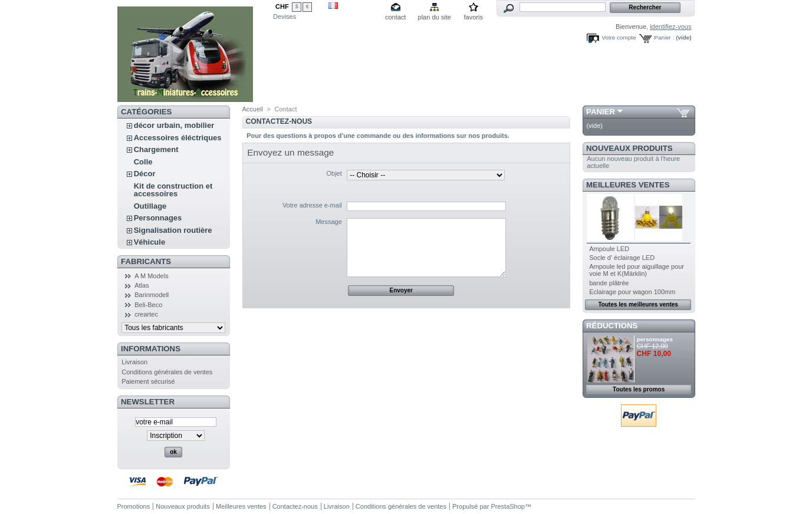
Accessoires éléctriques (178, 138)
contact (395, 17)
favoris (473, 17)
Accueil (253, 109)
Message (329, 222)
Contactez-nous (295, 506)
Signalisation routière (173, 230)
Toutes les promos (639, 389)
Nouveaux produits (629, 148)
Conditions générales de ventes (167, 372)
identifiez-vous (670, 27)
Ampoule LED (609, 249)
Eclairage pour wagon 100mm (632, 292)
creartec (146, 314)
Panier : (664, 37)
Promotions (134, 506)
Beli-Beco (148, 305)
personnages (655, 339)
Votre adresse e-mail (312, 205)
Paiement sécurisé (148, 381)
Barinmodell (152, 295)
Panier (601, 112)
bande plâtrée (609, 283)
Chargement (156, 149)
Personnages (158, 218)
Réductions (612, 326)
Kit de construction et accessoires (173, 190)
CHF (282, 6)
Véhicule (149, 242)
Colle (143, 162)
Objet (334, 173)
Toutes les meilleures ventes (638, 304)
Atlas (142, 285)
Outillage (150, 206)
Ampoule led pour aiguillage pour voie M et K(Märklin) (637, 270)
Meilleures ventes (628, 185)
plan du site (435, 17)
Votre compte (619, 37)
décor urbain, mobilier (174, 125)
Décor (145, 174)
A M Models (151, 276)
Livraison (134, 362)
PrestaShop (507, 506)
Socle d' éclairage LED (622, 258)
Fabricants (146, 261)
